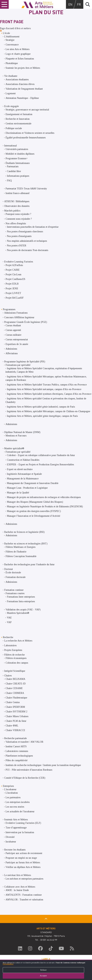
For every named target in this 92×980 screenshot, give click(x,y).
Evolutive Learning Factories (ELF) (23, 823)
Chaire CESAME (14, 688)
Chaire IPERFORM (15, 707)
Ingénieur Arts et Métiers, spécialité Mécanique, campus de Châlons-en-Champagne (49, 411)
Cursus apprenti (13, 330)
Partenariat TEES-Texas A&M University (26, 189)
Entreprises (8, 786)
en (70, 4)
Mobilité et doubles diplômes (20, 154)
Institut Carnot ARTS (16, 746)
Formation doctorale (16, 577)
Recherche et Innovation (18, 119)
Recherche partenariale (15, 738)
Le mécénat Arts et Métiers (18, 875)
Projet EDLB (12, 284)
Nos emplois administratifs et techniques (27, 241)
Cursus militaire (13, 335)
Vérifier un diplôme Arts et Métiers (23, 867)
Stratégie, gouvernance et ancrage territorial (27, 110)
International (10, 146)
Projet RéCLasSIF (15, 298)
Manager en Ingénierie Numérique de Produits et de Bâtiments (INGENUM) (45, 506)
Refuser (46, 970)
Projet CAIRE (13, 270)
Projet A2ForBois (14, 265)
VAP (9, 622)
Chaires (8, 676)
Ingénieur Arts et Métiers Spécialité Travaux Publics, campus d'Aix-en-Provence (47, 385)
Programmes (9, 309)
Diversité (10, 837)
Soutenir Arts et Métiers (16, 820)
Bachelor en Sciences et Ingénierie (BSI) (24, 532)
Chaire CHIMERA (15, 693)
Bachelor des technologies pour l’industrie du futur (29, 564)
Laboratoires (10, 645)
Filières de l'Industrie (16, 552)
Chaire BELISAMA (15, 679)
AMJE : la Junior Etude (17, 890)
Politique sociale (14, 128)
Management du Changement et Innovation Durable (33, 483)
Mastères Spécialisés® (18, 613)
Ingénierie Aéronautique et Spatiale (24, 474)
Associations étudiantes (17, 79)
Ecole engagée (11, 106)
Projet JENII (12, 288)
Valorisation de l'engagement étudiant (24, 89)
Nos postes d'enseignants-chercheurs (25, 232)
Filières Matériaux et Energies (20, 547)
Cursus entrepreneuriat (17, 339)
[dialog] (46, 970)
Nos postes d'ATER (17, 246)
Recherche (8, 637)
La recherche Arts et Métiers (18, 641)
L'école (6, 33)
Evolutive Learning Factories (19, 262)
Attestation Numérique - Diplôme (22, 98)
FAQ (9, 181)
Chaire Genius (13, 702)
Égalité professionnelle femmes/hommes (26, 138)
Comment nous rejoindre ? (19, 219)
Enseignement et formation (19, 114)
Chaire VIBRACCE (15, 730)
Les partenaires (13, 797)
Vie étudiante (11, 76)
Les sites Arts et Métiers (18, 49)
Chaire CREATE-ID (16, 684)
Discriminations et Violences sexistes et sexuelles (30, 133)
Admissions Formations (16, 313)
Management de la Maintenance (23, 479)
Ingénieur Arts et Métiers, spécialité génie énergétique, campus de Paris (42, 416)
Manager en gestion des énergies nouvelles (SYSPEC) (34, 511)
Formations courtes (15, 593)
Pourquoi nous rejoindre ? (18, 214)
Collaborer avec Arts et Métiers (20, 887)
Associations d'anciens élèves (20, 84)
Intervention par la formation (20, 832)
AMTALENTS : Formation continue (24, 895)
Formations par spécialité (18, 365)
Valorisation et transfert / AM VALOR (24, 742)
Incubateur (11, 842)
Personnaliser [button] (8, 964)
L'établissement (12, 37)
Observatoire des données (17, 206)
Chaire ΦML (12, 726)
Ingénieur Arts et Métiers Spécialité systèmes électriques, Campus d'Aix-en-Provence (49, 394)
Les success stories (15, 807)
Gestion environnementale (18, 124)
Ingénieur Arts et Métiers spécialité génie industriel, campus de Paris (41, 407)
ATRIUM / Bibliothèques (17, 201)
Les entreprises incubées (18, 802)
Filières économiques (16, 658)
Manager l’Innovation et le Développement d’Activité (34, 516)
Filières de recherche (14, 655)
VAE (9, 618)
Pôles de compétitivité (16, 760)
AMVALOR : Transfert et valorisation (24, 900)
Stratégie (10, 40)
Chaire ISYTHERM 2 (16, 712)
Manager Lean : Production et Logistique (27, 488)
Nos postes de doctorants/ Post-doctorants (28, 250)
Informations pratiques (18, 176)
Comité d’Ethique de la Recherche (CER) (25, 778)
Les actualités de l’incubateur (20, 811)
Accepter (46, 976)
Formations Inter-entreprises (21, 597)
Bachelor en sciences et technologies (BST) (26, 544)
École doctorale (13, 572)
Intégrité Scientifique (15, 671)
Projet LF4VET (13, 293)
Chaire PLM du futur (16, 721)
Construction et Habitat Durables (23, 460)
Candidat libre (14, 171)
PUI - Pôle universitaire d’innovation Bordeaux (29, 770)
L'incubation (12, 793)
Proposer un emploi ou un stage (21, 858)
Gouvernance (12, 45)
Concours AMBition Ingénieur (19, 317)
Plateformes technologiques (19, 756)
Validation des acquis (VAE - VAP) (23, 610)
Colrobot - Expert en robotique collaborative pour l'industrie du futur (41, 455)
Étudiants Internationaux (18, 163)
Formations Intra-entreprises (21, 601)
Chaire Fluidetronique (16, 698)
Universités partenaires (17, 149)
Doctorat (8, 569)
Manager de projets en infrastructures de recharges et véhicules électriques (44, 497)
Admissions (11, 349)
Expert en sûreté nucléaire (20, 469)
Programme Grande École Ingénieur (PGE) (26, 322)
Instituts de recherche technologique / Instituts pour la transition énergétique (43, 765)
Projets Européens (13, 650)
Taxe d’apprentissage (16, 828)
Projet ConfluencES (15, 279)
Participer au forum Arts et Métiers (23, 862)
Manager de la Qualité (18, 493)
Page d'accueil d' (15, 28)
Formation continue (14, 590)
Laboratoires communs (17, 751)
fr (79, 4)
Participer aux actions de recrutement (24, 853)
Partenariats (13, 166)
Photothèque (12, 63)
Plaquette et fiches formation (20, 59)
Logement (11, 93)
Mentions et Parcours (16, 436)
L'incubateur (10, 789)
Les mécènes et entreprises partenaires (24, 879)
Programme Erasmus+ (17, 158)
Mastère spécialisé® (14, 448)
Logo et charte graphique (18, 54)
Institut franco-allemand (17, 193)
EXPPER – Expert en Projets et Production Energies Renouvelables (40, 465)
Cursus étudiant (13, 325)
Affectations (12, 353)
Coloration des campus (17, 663)
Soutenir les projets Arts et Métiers (23, 68)
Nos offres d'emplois (16, 223)
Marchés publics (12, 211)
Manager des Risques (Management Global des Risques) (35, 502)
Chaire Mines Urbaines (17, 716)
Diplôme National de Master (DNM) (22, 432)
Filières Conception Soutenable (21, 556)
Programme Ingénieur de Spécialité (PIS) (25, 362)
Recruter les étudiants (15, 850)
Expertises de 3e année (17, 344)
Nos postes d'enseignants (19, 236)
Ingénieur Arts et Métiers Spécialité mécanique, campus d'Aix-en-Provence (44, 389)
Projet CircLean (13, 274)
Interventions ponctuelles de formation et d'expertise (33, 227)
